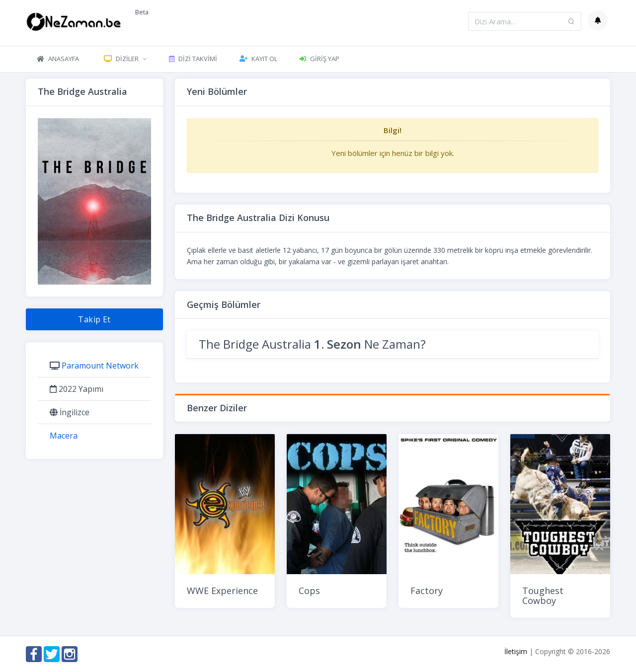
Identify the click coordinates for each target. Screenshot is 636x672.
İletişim (516, 651)
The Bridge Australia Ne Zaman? (312, 344)
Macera (64, 436)
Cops (309, 591)
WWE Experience (222, 591)
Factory (427, 591)
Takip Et (94, 319)
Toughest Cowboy (543, 596)
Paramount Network (100, 366)
